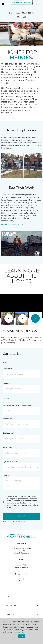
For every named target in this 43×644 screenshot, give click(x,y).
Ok (21, 636)
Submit (21, 516)
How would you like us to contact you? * (18, 405)
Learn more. (19, 632)
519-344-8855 (22, 17)
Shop (21, 597)
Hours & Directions (22, 553)
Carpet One (6, 25)
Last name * (7, 383)
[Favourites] (37, 4)
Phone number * (9, 419)
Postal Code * (8, 447)
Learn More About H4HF (12, 225)
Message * (6, 475)
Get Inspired (21, 605)
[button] (33, 4)
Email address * (8, 433)
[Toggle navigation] (3, 4)
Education (21, 614)
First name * (7, 369)
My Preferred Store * (10, 462)
